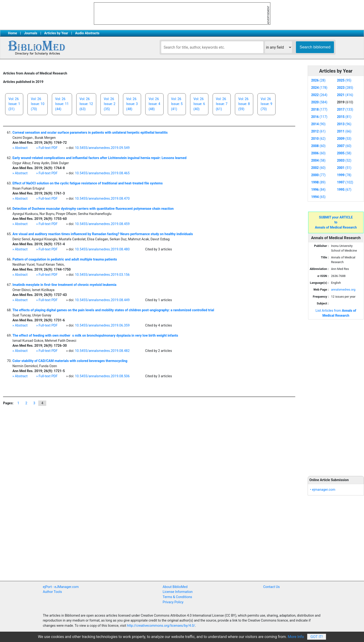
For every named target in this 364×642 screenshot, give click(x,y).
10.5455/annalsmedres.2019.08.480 (102, 249)
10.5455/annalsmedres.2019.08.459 (102, 224)
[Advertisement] (336, 395)
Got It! (317, 637)
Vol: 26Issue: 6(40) (199, 104)
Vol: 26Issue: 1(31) (14, 104)
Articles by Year (56, 33)
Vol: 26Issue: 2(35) (109, 104)
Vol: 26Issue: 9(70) (266, 104)
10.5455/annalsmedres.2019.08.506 (102, 376)
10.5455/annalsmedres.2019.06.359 (102, 325)
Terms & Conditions (177, 597)
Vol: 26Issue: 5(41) (177, 104)
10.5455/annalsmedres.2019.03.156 (102, 275)
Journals (31, 33)
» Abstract (20, 148)
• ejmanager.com (323, 490)
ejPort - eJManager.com (61, 587)
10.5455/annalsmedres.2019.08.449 (102, 300)
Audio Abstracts (87, 33)
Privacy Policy (173, 602)
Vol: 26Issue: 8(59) (244, 104)
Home (13, 33)
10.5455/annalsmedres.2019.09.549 (102, 148)
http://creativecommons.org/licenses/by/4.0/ (161, 626)
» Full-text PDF (47, 148)
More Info (296, 637)
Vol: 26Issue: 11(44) (62, 104)
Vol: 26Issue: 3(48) (132, 104)
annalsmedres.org (343, 290)
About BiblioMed (175, 587)
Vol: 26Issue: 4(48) (154, 104)
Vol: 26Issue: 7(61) (222, 104)
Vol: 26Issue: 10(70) (38, 104)
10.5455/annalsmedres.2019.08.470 (102, 199)
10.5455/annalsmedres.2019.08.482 (102, 351)
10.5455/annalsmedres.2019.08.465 (102, 173)
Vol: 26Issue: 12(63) (86, 104)
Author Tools (52, 592)
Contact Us (271, 587)
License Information (178, 592)
